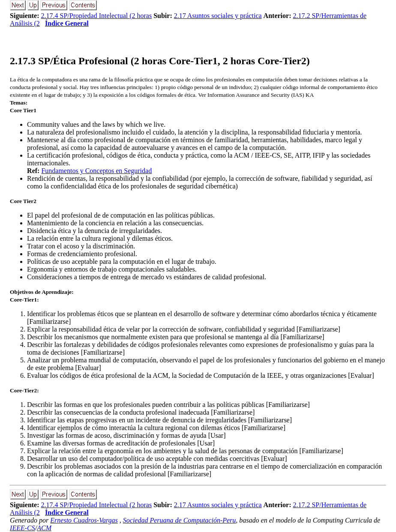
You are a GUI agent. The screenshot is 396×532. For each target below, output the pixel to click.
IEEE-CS (22, 528)
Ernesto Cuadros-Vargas (84, 520)
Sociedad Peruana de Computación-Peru (180, 520)
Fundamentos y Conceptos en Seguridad (96, 171)
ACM (44, 528)
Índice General (67, 23)
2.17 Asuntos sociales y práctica (218, 16)
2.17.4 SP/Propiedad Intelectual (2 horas (97, 16)
